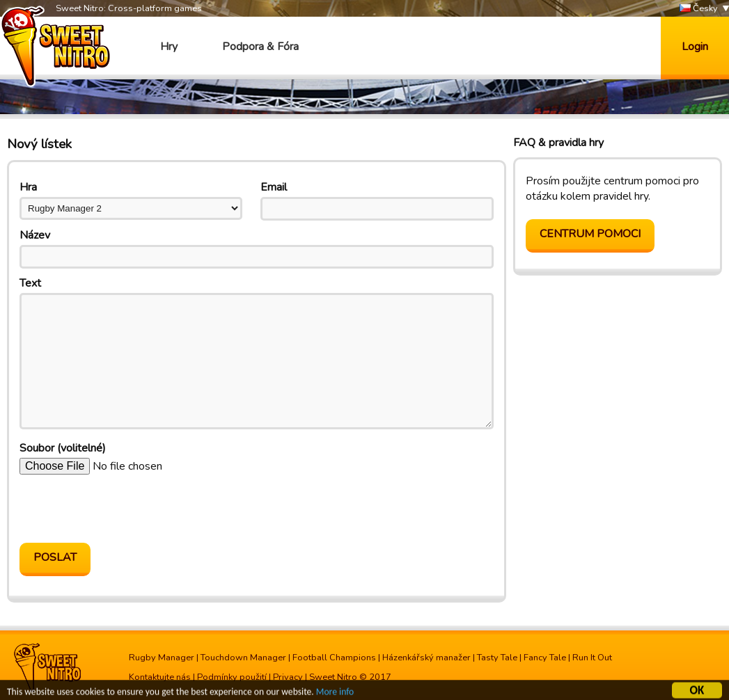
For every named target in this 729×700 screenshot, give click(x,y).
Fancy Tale (545, 658)
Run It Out (592, 658)
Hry (169, 47)
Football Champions (334, 658)
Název (35, 235)
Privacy (288, 677)
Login (695, 47)
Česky (699, 9)
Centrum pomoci (590, 234)
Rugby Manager (162, 658)
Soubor (63, 448)
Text (30, 283)
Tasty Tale (497, 658)
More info (335, 693)
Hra (28, 187)
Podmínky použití (232, 677)
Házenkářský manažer (426, 658)
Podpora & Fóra (260, 47)
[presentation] (125, 509)
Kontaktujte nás (160, 677)
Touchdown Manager (243, 658)
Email (274, 187)
